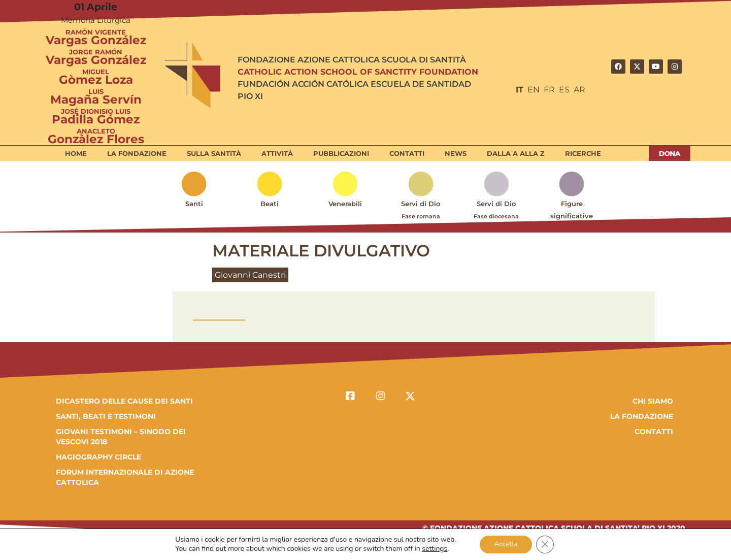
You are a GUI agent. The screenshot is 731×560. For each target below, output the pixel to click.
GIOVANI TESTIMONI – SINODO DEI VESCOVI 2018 (121, 437)
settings (433, 549)
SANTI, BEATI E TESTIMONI (106, 416)
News (456, 153)
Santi (194, 204)
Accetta (505, 544)
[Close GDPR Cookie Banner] (546, 544)
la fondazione (642, 416)
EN (534, 90)
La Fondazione (137, 153)
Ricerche (583, 153)
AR (579, 90)
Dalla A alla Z (516, 153)
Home (76, 153)
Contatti (407, 153)
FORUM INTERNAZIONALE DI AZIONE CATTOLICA (125, 477)
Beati (270, 204)
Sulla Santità (214, 153)
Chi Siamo (653, 401)
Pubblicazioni (341, 153)
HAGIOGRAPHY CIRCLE (98, 457)
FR (549, 90)
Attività (277, 153)
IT (520, 90)
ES (564, 90)
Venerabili (345, 204)
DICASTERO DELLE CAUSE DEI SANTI (124, 401)
